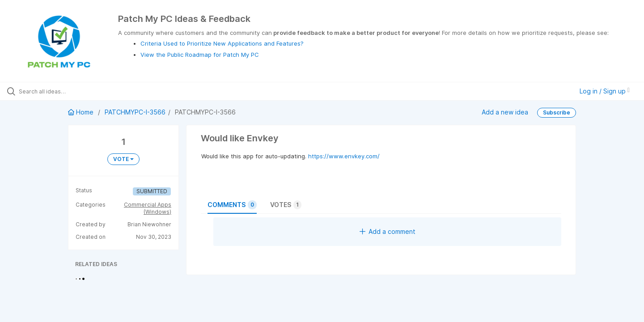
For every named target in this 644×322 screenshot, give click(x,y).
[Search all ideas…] (76, 91)
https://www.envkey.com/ (344, 156)
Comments (232, 205)
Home (82, 112)
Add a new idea (505, 112)
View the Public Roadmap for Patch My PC (200, 55)
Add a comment (388, 231)
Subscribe (557, 112)
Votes (286, 205)
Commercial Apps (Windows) (148, 208)
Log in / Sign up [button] (605, 91)
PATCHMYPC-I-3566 (135, 112)
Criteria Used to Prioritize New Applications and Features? (222, 43)
